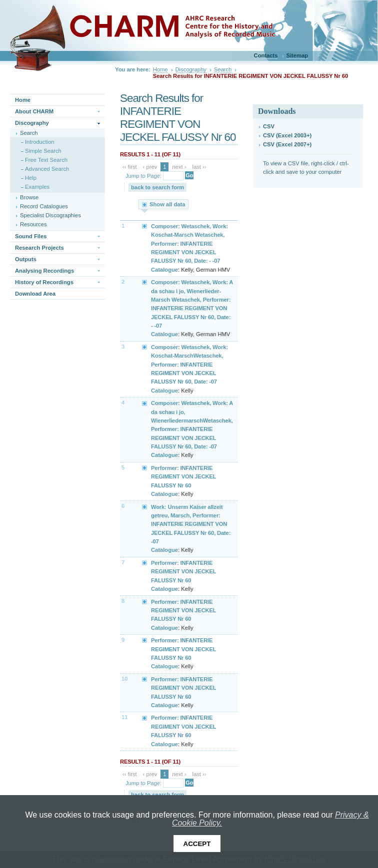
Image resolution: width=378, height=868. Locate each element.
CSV (269, 126)
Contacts (266, 55)
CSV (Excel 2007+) (287, 144)
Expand (145, 226)
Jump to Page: (143, 176)
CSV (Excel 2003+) (287, 135)
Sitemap (297, 55)
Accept (197, 844)
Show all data (167, 204)
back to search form (157, 187)
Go (189, 175)
